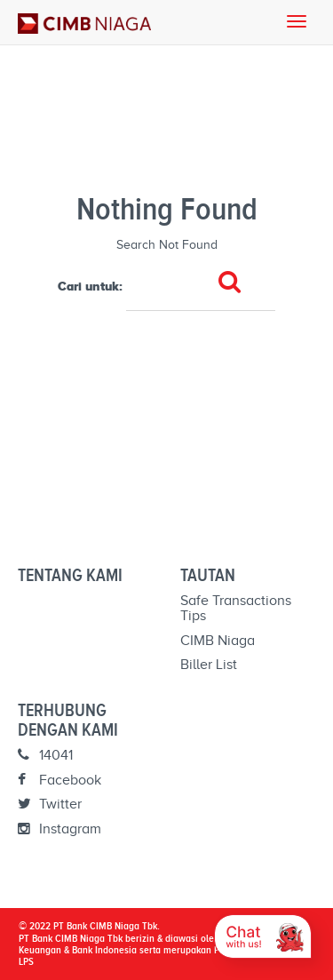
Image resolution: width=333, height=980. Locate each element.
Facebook (59, 780)
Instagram (59, 829)
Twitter (50, 804)
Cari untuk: (90, 286)
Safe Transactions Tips (236, 609)
